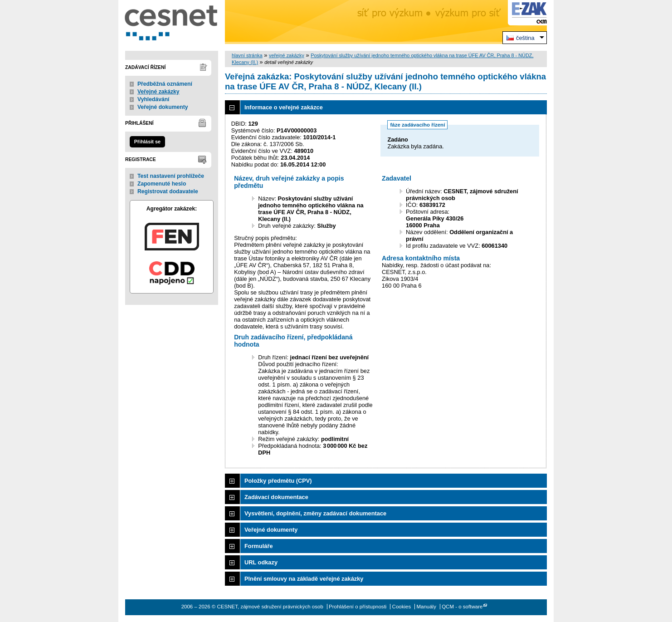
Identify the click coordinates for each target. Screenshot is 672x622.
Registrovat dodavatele (168, 191)
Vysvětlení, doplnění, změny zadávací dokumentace (315, 513)
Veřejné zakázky (158, 92)
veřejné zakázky (287, 55)
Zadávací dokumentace (276, 497)
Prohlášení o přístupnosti (358, 607)
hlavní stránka (247, 55)
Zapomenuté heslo (162, 184)
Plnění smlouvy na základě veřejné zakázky (304, 579)
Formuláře (259, 546)
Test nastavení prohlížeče (171, 176)
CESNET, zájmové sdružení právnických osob (172, 22)
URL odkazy (261, 562)
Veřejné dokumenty (163, 107)
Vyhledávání (153, 99)
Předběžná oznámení (165, 84)
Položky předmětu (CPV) (278, 481)
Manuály (426, 607)
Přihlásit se (147, 142)
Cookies (402, 607)
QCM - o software (462, 607)
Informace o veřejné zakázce (284, 107)
